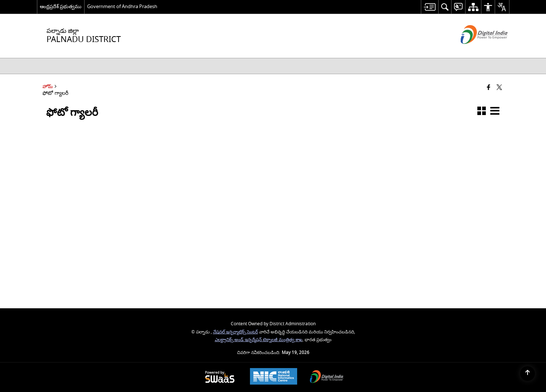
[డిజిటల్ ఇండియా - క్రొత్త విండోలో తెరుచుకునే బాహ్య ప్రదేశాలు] (475, 50)
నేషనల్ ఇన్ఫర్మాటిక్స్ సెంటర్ (236, 332)
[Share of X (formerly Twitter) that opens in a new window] (499, 88)
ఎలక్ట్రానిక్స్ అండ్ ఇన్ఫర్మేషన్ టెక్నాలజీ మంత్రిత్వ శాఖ (259, 340)
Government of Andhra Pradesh (122, 6)
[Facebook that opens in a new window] (489, 88)
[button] (482, 112)
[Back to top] (528, 374)
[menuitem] (430, 7)
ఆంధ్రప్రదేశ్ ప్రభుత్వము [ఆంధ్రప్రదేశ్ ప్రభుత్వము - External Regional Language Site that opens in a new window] (61, 6)
